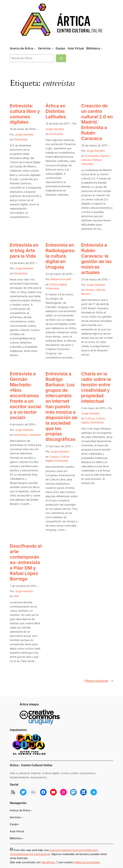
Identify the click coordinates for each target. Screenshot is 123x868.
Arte (16, 596)
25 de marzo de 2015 (59, 274)
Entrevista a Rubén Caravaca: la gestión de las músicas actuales (96, 259)
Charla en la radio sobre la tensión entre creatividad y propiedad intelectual (96, 388)
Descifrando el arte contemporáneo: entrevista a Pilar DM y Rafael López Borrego (26, 563)
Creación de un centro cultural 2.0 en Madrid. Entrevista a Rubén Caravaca (97, 122)
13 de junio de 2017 (57, 124)
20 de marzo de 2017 (94, 145)
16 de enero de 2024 (23, 129)
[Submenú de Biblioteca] (101, 49)
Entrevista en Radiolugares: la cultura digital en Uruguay (61, 256)
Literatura (35, 435)
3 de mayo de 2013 (93, 408)
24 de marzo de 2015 (94, 279)
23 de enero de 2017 (23, 263)
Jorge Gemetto (24, 134)
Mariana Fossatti (61, 279)
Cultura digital (58, 284)
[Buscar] (61, 58)
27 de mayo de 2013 (58, 446)
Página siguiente (99, 681)
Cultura (54, 457)
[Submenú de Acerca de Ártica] (35, 49)
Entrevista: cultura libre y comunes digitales (25, 114)
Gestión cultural (95, 290)
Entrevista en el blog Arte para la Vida (24, 251)
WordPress (48, 862)
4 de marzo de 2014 (22, 424)
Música (86, 294)
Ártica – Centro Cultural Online (31, 765)
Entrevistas (21, 139)
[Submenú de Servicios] (52, 49)
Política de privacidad (86, 862)
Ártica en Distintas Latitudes (56, 111)
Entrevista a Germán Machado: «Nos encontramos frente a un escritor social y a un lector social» (25, 396)
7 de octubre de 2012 (23, 586)
